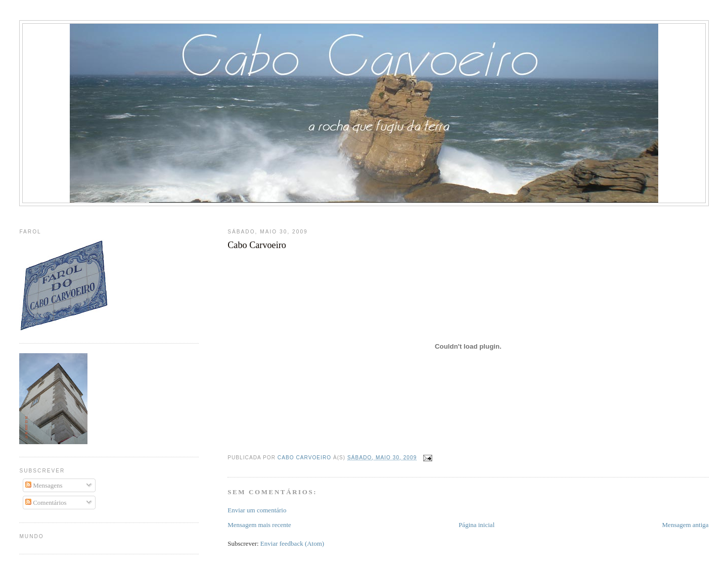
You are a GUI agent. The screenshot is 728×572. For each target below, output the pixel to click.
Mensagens (44, 485)
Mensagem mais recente (259, 525)
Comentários (46, 503)
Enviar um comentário (257, 510)
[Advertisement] (364, 215)
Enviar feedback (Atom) (292, 543)
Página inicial (476, 525)
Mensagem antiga (686, 525)
